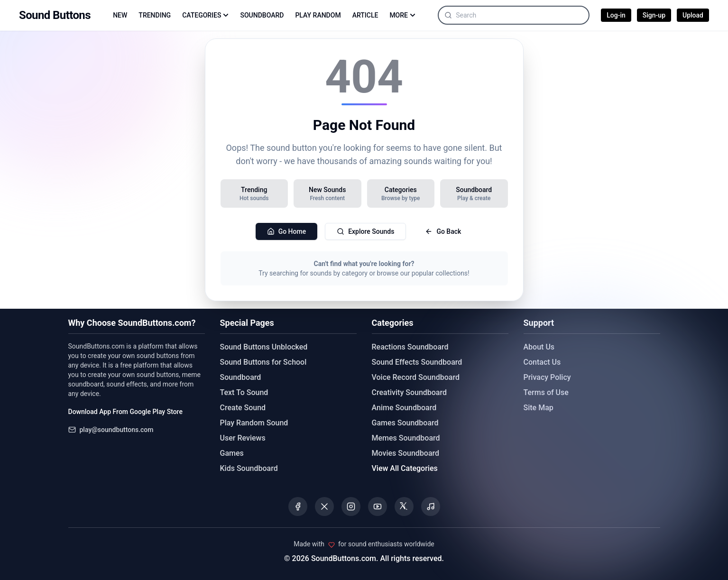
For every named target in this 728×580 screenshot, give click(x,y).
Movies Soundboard (406, 453)
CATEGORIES (205, 15)
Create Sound (243, 408)
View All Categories (405, 468)
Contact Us (542, 362)
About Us (539, 347)
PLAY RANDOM (318, 15)
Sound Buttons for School (263, 362)
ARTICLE (365, 15)
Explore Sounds (365, 231)
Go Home (287, 231)
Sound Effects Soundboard (417, 362)
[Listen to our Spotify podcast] (431, 506)
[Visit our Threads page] (404, 506)
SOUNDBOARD (262, 15)
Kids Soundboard (249, 468)
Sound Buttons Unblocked (264, 347)
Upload (693, 15)
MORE (402, 15)
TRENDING (155, 15)
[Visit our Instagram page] (351, 506)
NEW (120, 15)
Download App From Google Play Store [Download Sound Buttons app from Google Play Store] (125, 412)
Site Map (539, 408)
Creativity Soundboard (410, 392)
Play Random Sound (254, 423)
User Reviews (243, 438)
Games (232, 453)
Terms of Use (546, 392)
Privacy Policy (547, 377)
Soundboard (241, 377)
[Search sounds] (522, 15)
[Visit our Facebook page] (298, 506)
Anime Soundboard (404, 408)
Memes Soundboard (406, 438)
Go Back (443, 231)
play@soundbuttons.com (117, 430)
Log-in (616, 15)
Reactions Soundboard (410, 347)
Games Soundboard (405, 423)
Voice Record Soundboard (416, 377)
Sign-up (654, 15)
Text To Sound (244, 392)
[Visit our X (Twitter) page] (324, 506)
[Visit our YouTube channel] (378, 506)
